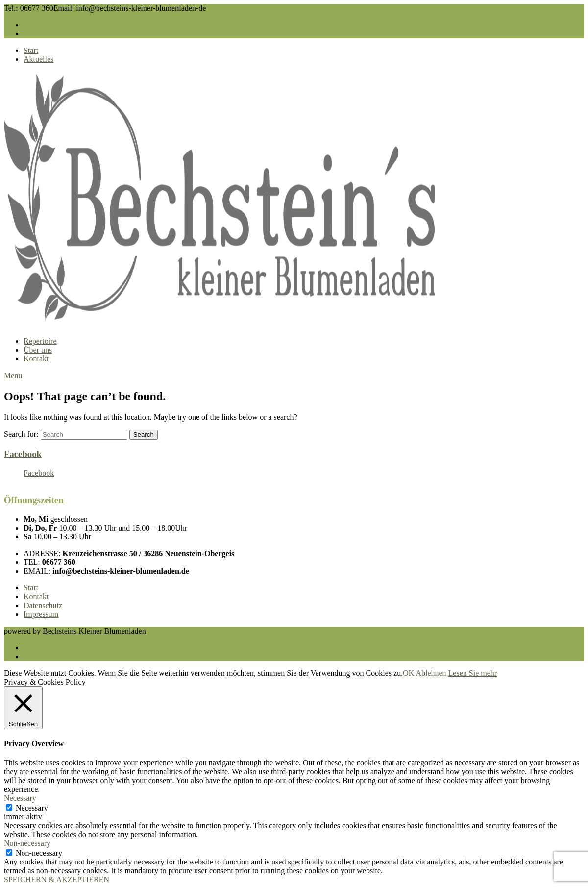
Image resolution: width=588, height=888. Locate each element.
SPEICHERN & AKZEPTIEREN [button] (57, 879)
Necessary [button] (20, 798)
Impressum (41, 614)
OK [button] (408, 673)
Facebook (23, 454)
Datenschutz (43, 605)
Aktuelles (38, 59)
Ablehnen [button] (431, 673)
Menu (13, 375)
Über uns (38, 350)
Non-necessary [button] (27, 843)
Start (31, 50)
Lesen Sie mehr (473, 673)
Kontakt (36, 359)
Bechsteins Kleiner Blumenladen (94, 631)
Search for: (21, 434)
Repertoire (40, 341)
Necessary (32, 808)
